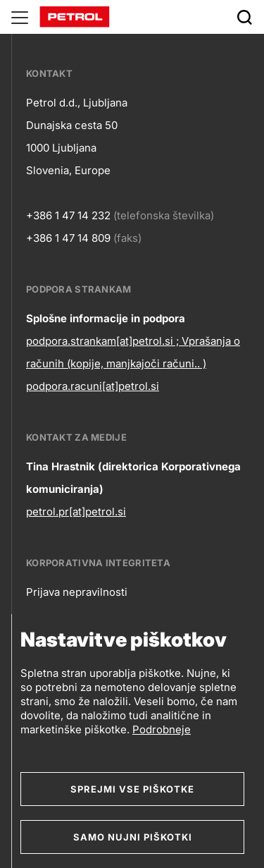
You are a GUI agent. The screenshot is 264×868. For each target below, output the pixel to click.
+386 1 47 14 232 (68, 215)
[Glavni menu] (20, 17)
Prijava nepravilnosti (77, 592)
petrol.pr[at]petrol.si (76, 512)
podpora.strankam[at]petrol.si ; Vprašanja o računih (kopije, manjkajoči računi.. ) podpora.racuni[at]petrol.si (133, 363)
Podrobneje (162, 729)
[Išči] (244, 17)
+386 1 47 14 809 (68, 238)
